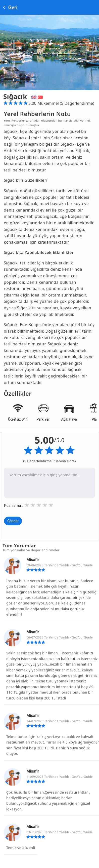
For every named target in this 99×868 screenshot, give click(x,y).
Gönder (13, 521)
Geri (10, 8)
